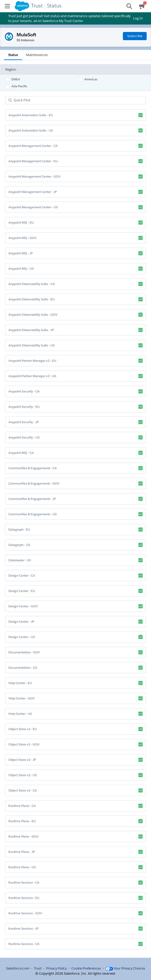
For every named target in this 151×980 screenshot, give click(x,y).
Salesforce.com (18, 968)
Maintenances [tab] (37, 55)
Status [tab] (13, 55)
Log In (138, 18)
